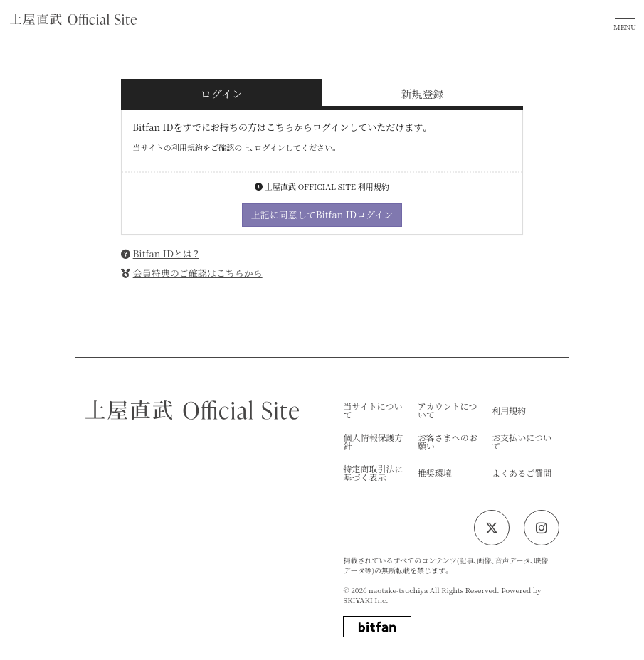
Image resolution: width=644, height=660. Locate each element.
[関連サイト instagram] (542, 528)
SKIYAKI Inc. (365, 600)
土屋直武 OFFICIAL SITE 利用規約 (322, 186)
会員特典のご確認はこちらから (198, 273)
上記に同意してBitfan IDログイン (322, 214)
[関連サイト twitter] (492, 528)
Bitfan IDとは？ (166, 254)
